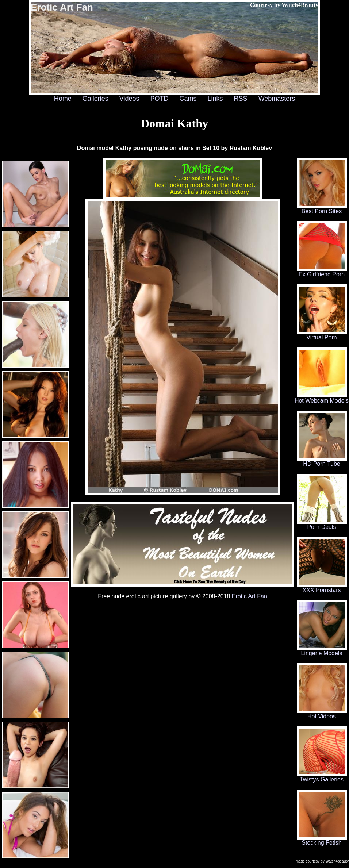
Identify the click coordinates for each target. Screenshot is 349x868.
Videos (129, 99)
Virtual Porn (322, 335)
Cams (188, 99)
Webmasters (277, 99)
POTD (159, 99)
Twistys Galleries (322, 777)
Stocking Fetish (322, 840)
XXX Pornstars (322, 587)
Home (63, 99)
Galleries (95, 99)
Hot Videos (322, 714)
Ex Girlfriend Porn (322, 272)
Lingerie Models (322, 651)
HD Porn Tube (322, 461)
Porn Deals (322, 524)
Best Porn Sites (322, 209)
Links (215, 99)
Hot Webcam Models (322, 398)
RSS (241, 99)
